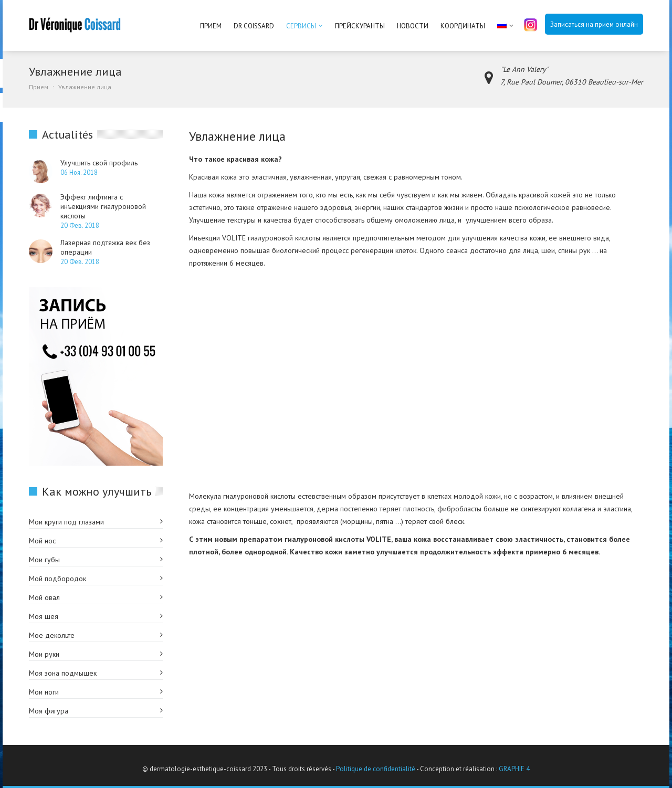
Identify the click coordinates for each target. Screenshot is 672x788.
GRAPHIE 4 (514, 769)
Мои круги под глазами (66, 522)
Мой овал (44, 597)
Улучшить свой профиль (99, 163)
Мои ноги (44, 692)
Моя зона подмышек (63, 673)
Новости (413, 26)
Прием (211, 26)
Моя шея (44, 616)
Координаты (463, 26)
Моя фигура (49, 711)
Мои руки (44, 654)
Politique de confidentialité (376, 769)
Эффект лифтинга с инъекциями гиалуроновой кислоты (103, 206)
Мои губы (44, 560)
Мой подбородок (57, 579)
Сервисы (301, 26)
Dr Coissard (254, 26)
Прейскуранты (360, 26)
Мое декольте (52, 635)
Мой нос (42, 541)
